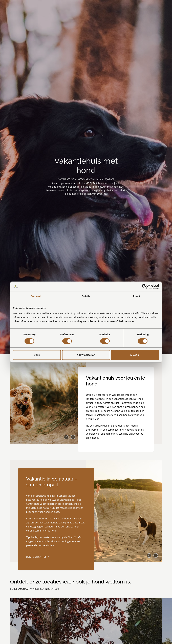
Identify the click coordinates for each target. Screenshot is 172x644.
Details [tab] (86, 296)
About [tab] (136, 296)
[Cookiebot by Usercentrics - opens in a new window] (144, 287)
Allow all (135, 355)
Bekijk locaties (38, 557)
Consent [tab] (36, 296)
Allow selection (86, 355)
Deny (37, 355)
